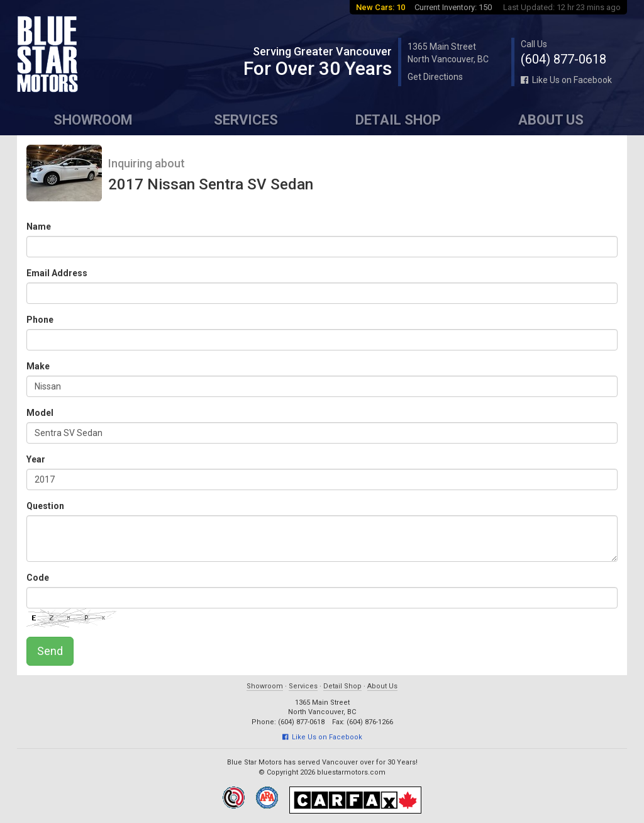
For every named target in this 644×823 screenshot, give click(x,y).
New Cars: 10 (380, 7)
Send (50, 651)
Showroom (93, 120)
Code (38, 578)
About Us (551, 120)
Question (45, 506)
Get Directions (435, 77)
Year (36, 459)
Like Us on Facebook (566, 80)
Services (246, 120)
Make (38, 366)
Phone (40, 320)
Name (39, 227)
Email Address (57, 273)
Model (40, 413)
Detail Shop (398, 120)
